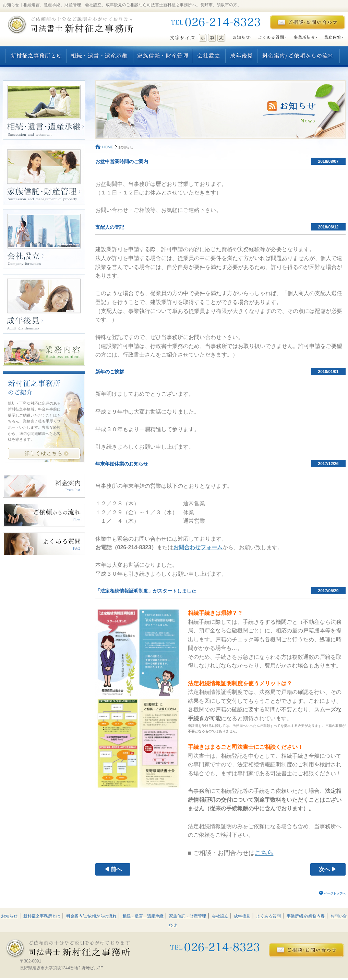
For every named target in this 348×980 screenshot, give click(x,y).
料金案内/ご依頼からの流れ (91, 916)
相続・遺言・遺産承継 (143, 916)
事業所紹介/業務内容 (306, 916)
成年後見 (242, 916)
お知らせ (9, 916)
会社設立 (220, 916)
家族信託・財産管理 (188, 916)
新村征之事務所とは (42, 916)
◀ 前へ (113, 869)
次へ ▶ (328, 869)
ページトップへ (335, 893)
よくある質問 (268, 916)
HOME (108, 147)
